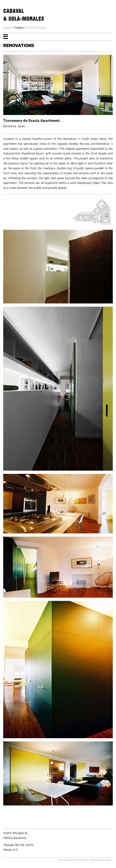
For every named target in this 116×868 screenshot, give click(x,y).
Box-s (110, 860)
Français (41, 28)
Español (8, 28)
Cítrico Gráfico (80, 860)
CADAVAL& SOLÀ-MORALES (24, 15)
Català (30, 28)
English (20, 28)
